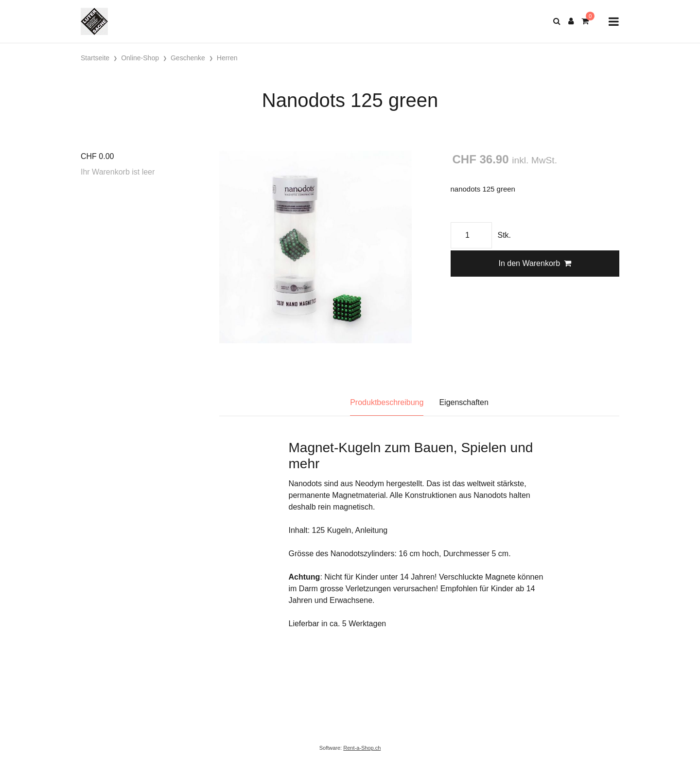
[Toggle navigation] (614, 22)
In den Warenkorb (535, 263)
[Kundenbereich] (571, 21)
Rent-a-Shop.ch (362, 748)
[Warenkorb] (585, 21)
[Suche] (557, 21)
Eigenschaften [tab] (464, 402)
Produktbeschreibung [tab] (387, 402)
